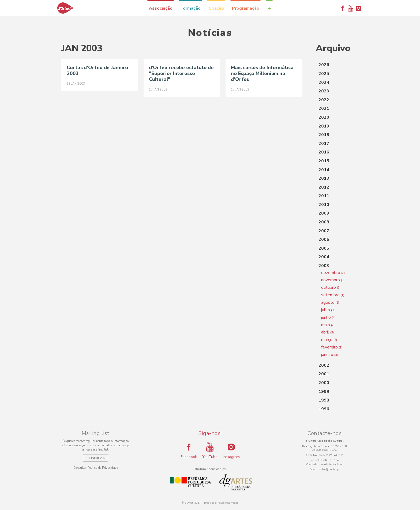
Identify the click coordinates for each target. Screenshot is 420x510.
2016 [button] (324, 152)
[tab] (337, 65)
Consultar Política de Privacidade (96, 468)
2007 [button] (324, 231)
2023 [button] (324, 91)
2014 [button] (324, 170)
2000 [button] (324, 383)
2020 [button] (324, 117)
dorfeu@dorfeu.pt (329, 469)
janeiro (329, 355)
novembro (333, 280)
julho (328, 310)
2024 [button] (324, 82)
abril (327, 332)
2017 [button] (324, 144)
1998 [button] (324, 400)
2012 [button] (324, 187)
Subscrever (95, 458)
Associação (161, 8)
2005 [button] (324, 248)
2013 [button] (324, 178)
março (329, 340)
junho (328, 317)
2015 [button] (324, 161)
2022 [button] (324, 100)
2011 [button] (324, 196)
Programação (246, 8)
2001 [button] (324, 374)
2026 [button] (324, 65)
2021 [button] (324, 108)
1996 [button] (324, 409)
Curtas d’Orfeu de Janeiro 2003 (97, 70)
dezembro (333, 273)
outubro (331, 287)
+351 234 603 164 (327, 460)
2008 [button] (324, 222)
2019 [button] (324, 126)
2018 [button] (324, 135)
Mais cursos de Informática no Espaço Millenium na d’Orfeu (262, 73)
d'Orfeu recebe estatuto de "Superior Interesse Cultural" (181, 73)
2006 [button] (324, 239)
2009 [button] (324, 213)
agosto (330, 302)
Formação (191, 8)
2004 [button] (324, 257)
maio (328, 325)
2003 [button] (324, 266)
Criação (216, 8)
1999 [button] (324, 392)
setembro (333, 295)
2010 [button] (324, 205)
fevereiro (332, 347)
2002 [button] (324, 365)
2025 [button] (324, 74)
